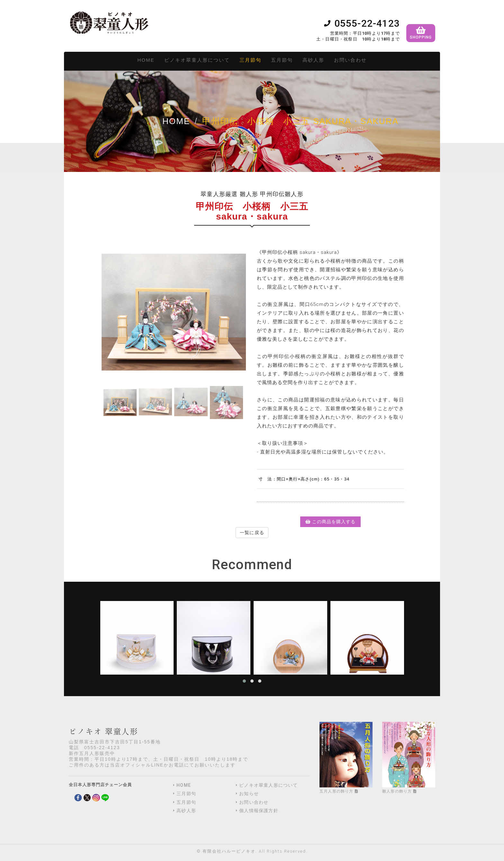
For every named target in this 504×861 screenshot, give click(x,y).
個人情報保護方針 (259, 811)
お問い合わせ (350, 60)
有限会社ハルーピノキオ (229, 851)
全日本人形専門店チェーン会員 (100, 785)
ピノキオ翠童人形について (197, 60)
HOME (146, 60)
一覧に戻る (252, 533)
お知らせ (249, 794)
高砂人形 (313, 60)
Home (176, 121)
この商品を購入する (330, 522)
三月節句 (250, 60)
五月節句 (282, 60)
